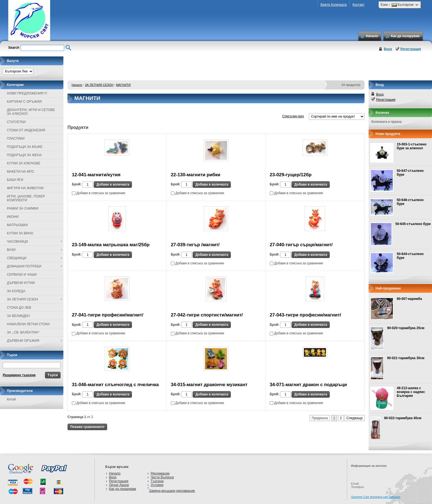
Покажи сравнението (87, 427)
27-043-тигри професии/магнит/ (305, 315)
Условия (157, 485)
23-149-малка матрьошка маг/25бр (111, 245)
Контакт (359, 5)
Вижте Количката (334, 5)
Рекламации (160, 473)
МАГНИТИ (123, 85)
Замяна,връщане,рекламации (172, 491)
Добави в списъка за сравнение (98, 193)
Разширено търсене (19, 375)
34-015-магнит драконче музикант (209, 385)
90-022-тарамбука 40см (403, 418)
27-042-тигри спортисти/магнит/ (207, 315)
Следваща (354, 418)
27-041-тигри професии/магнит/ (108, 315)
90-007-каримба (409, 299)
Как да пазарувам (405, 36)
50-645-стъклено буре (413, 224)
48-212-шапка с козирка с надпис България (411, 392)
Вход (388, 49)
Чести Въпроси (162, 477)
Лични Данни (119, 485)
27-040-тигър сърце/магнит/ (301, 245)
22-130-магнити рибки (196, 175)
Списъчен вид (293, 116)
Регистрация (411, 49)
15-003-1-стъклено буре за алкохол (412, 146)
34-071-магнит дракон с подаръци (308, 385)
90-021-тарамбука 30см (406, 358)
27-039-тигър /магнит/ (195, 245)
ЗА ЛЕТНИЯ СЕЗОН (99, 85)
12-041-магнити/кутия (96, 175)
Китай (11, 399)
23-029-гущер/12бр (291, 175)
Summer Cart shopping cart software (376, 497)
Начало (372, 36)
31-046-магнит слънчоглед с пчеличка (115, 385)
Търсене (157, 481)
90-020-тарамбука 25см (406, 328)
